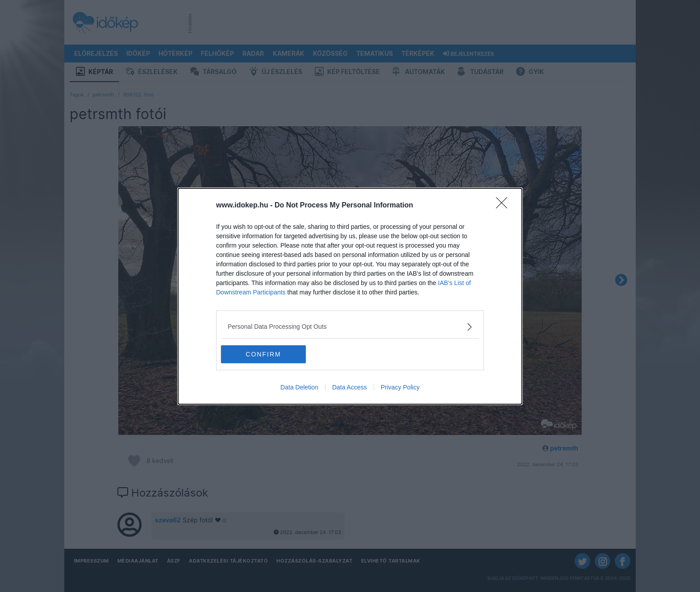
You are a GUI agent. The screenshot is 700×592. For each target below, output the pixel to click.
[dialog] (350, 296)
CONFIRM (263, 354)
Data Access (350, 387)
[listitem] (350, 327)
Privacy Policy (400, 387)
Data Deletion (299, 387)
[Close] (504, 206)
